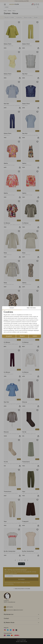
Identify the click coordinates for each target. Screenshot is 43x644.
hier (25, 329)
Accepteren (9, 336)
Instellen (35, 336)
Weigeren (22, 336)
